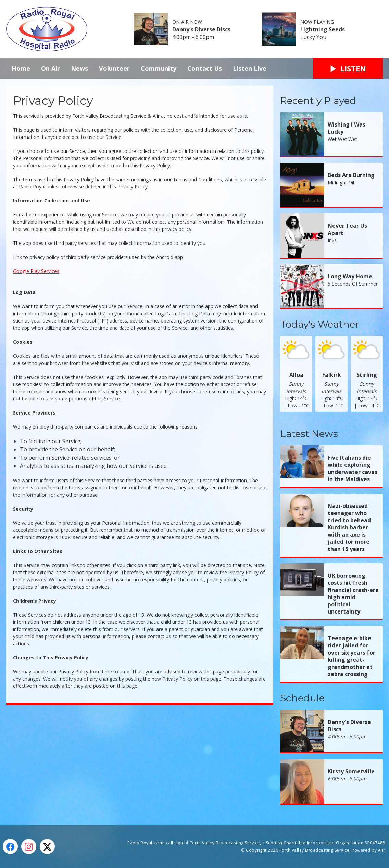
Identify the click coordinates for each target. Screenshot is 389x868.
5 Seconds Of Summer (353, 284)
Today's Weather (320, 324)
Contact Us (205, 68)
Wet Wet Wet (342, 139)
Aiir (382, 850)
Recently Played (318, 101)
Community (159, 68)
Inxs (332, 240)
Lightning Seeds (323, 29)
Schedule (302, 698)
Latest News (309, 434)
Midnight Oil (341, 182)
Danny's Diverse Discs (201, 29)
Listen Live (250, 68)
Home (21, 68)
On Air (51, 68)
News (79, 68)
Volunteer (114, 68)
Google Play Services (36, 271)
